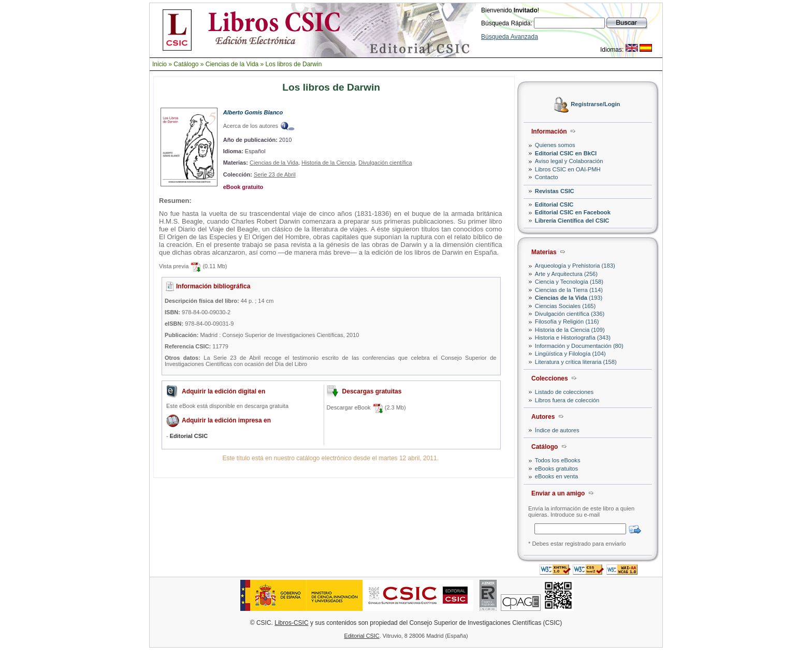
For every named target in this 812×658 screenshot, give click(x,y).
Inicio (160, 64)
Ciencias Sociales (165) (565, 306)
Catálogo (186, 64)
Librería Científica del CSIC (572, 221)
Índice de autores (557, 430)
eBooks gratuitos (556, 469)
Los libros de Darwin (294, 64)
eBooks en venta (556, 476)
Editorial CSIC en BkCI (566, 153)
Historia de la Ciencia (328, 163)
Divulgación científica (385, 163)
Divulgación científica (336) (570, 314)
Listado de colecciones (564, 392)
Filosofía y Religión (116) (567, 321)
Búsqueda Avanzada (510, 37)
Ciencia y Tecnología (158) (569, 282)
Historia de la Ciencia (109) (570, 330)
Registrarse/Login (595, 105)
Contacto (547, 177)
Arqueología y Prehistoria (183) (575, 266)
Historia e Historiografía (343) (573, 338)
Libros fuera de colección (567, 400)
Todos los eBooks (558, 460)
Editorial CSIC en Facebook (573, 212)
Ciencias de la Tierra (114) (569, 290)
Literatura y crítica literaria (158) (576, 362)
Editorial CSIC (554, 204)
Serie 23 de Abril (275, 174)
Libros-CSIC (291, 623)
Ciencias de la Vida (232, 64)
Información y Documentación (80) (579, 346)
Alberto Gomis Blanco (253, 112)
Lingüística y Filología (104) (570, 354)
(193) (569, 298)
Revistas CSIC (555, 191)
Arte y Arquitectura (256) (566, 274)
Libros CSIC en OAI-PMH (568, 169)
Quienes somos (555, 145)
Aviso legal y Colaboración (569, 161)
